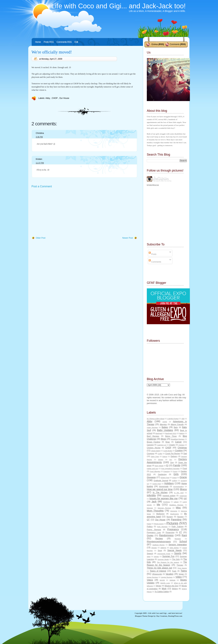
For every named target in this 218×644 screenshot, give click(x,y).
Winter (159, 586)
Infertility (151, 495)
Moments (174, 511)
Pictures (172, 523)
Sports (178, 553)
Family (177, 465)
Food (185, 468)
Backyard (159, 433)
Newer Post (128, 238)
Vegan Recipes (152, 577)
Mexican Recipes (164, 508)
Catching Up (162, 445)
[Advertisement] (57, 212)
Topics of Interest (158, 571)
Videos (150, 580)
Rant (184, 535)
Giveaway (151, 477)
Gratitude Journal (161, 480)
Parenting (176, 520)
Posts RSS (49, 42)
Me (158, 505)
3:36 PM (39, 137)
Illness (183, 489)
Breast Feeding (154, 442)
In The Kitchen (160, 493)
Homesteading (178, 486)
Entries (155, 44)
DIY (171, 459)
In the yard (179, 493)
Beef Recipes (153, 436)
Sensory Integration (178, 545)
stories (156, 556)
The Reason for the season (168, 562)
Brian (168, 442)
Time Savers (182, 568)
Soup (160, 550)
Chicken (181, 445)
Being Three (171, 436)
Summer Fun (168, 556)
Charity (172, 445)
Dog (172, 462)
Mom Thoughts (155, 511)
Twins (184, 571)
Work (164, 589)
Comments (175, 44)
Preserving (170, 532)
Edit (76, 42)
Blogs (163, 439)
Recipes (159, 539)
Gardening (162, 474)
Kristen (39, 159)
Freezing (166, 471)
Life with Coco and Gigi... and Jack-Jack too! (118, 6)
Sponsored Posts (164, 554)
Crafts (160, 454)
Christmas (182, 448)
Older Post (41, 238)
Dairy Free (155, 456)
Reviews (178, 539)
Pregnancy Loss (154, 532)
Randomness (166, 535)
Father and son (152, 468)
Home (38, 42)
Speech (150, 553)
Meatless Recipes (176, 505)
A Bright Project (173, 419)
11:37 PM (40, 163)
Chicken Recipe (154, 448)
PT (180, 532)
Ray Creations (162, 616)
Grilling (175, 481)
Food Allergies (155, 471)
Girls (176, 474)
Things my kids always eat (159, 568)
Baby (176, 427)
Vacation (169, 574)
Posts (153, 254)
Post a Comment (42, 186)
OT (148, 520)
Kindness (166, 502)
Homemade (164, 486)
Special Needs (175, 550)
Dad (185, 453)
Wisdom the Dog (171, 586)
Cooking (179, 451)
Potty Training (178, 526)
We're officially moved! (52, 52)
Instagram (183, 496)
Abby (48, 98)
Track (174, 571)
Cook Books (168, 451)
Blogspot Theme (141, 616)
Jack (154, 502)
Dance (165, 456)
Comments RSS (64, 42)
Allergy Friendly (177, 424)
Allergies (163, 424)
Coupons (150, 453)
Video (179, 577)
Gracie (183, 477)
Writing (175, 589)
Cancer (178, 442)
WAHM (162, 580)
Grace (174, 477)
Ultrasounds (157, 574)
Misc (178, 508)
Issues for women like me (163, 498)
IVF (185, 499)
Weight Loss (165, 583)
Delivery (174, 456)
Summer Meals (163, 559)
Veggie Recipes (167, 577)
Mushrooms (174, 514)
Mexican (150, 508)
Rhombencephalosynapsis (159, 542)
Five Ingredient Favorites (170, 468)
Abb (183, 419)
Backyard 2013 (171, 433)
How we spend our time (160, 489)
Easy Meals (159, 466)
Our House (64, 98)
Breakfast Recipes (178, 439)
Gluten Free (165, 477)
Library (176, 502)
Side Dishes (174, 548)
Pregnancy (173, 529)
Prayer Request (154, 530)
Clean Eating (156, 451)
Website (172, 580)
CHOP (55, 98)
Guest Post (157, 484)
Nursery (170, 517)
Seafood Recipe (158, 545)
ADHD (165, 422)
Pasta (149, 524)
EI (167, 466)
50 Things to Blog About (155, 419)
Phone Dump (159, 524)
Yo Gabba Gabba (162, 592)
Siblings (163, 548)
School (183, 541)
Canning (150, 445)
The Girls (176, 559)
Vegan (181, 574)
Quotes (150, 535)
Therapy (180, 565)
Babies (165, 427)
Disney (161, 459)
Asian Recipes (152, 427)
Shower (154, 548)
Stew (149, 556)
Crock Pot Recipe (173, 453)
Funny (175, 471)
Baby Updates (165, 430)
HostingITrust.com (175, 616)
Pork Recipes (162, 527)
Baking (182, 433)
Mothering (160, 514)
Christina (40, 133)
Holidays (169, 483)
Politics (150, 526)
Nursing (180, 517)
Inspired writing (169, 496)
